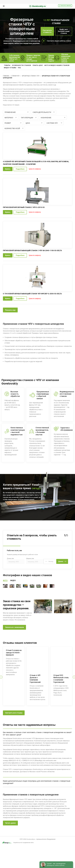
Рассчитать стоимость (47, 31)
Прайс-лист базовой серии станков (64, 31)
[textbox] (10, 112)
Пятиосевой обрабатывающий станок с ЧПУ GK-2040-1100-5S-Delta (34, 250)
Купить (8, 169)
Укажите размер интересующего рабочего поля (22, 553)
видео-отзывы (10, 68)
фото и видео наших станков (55, 65)
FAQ (19, 68)
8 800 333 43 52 (30, 507)
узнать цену (36, 65)
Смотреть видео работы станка (59, 41)
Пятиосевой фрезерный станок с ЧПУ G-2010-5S (25, 207)
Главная (6, 76)
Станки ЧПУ (15, 76)
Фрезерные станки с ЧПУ (31, 76)
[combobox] (17, 112)
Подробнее (20, 169)
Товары (7, 65)
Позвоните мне (11, 507)
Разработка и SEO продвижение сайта (17, 865)
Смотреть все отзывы (14, 731)
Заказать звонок (65, 6)
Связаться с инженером (14, 647)
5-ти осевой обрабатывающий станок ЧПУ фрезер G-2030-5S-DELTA (34, 294)
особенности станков (21, 65)
